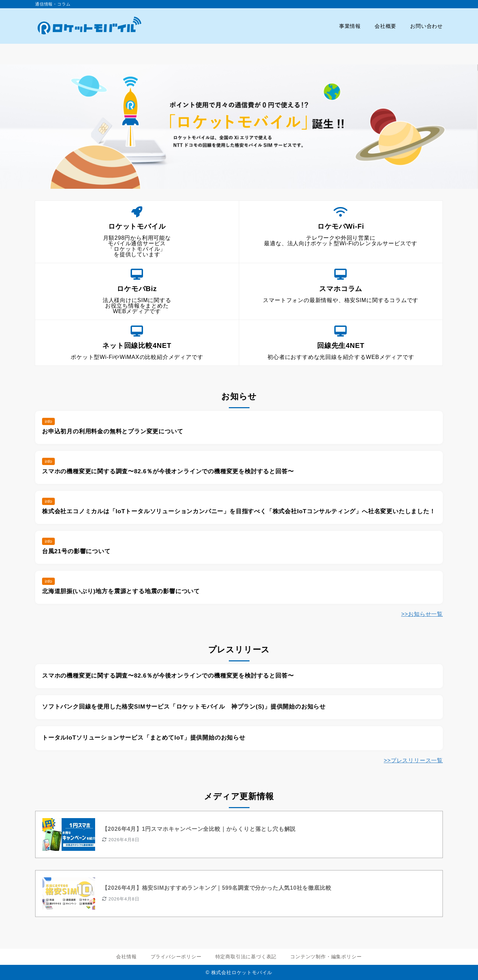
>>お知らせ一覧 (422, 614)
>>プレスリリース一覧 (414, 760)
